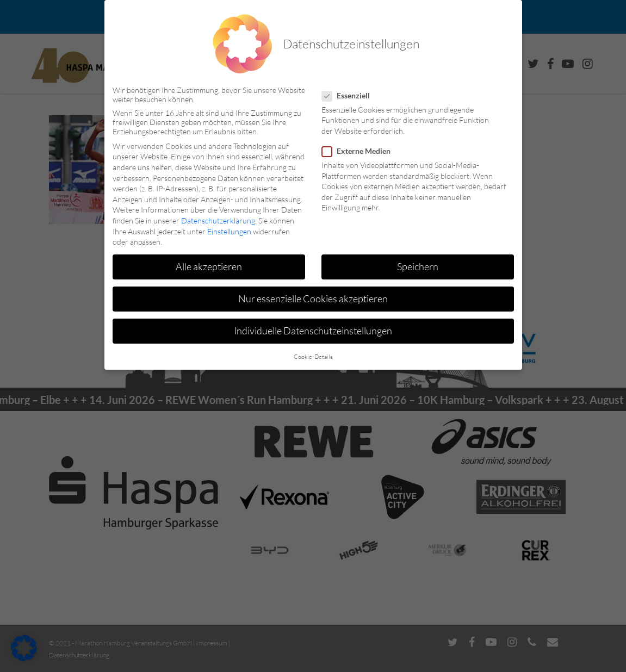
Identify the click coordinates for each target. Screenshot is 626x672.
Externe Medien (361, 151)
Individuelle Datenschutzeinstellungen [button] (313, 331)
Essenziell (350, 95)
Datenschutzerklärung (218, 220)
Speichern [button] (418, 266)
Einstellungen (229, 231)
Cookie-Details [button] (313, 357)
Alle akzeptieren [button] (209, 266)
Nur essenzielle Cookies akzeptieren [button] (313, 298)
